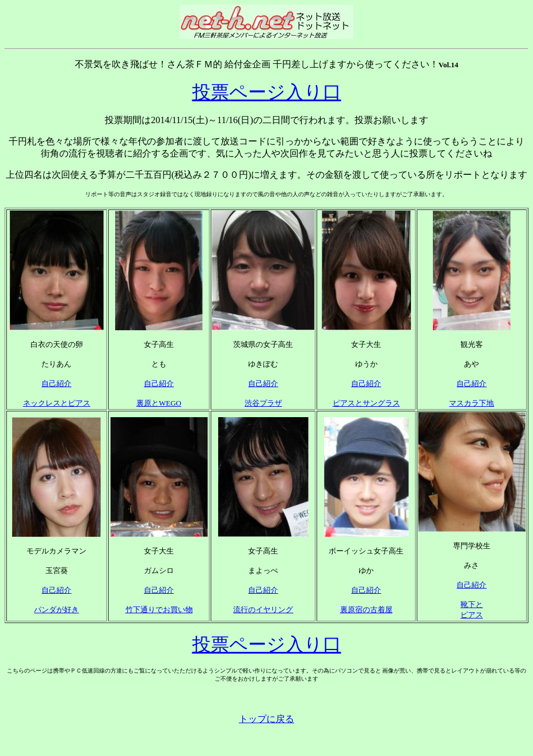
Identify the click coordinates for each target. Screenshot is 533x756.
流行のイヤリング (263, 610)
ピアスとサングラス (366, 403)
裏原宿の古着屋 (366, 610)
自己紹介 (56, 383)
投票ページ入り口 (267, 92)
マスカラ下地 (471, 403)
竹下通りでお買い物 (159, 610)
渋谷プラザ (263, 403)
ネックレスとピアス (57, 403)
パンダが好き (56, 610)
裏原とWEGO (159, 403)
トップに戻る (266, 719)
